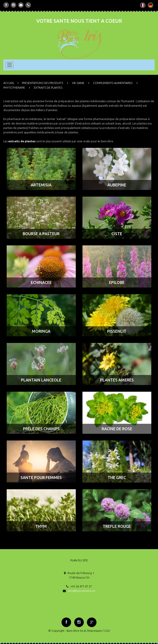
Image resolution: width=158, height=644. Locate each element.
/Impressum (94, 631)
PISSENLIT (117, 331)
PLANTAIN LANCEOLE (41, 380)
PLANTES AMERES (117, 380)
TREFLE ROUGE (117, 526)
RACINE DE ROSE (117, 429)
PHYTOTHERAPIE (14, 88)
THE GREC (117, 477)
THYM (41, 526)
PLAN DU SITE (79, 560)
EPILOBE (117, 282)
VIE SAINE (78, 83)
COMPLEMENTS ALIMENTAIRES (113, 83)
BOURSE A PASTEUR (41, 234)
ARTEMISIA (41, 185)
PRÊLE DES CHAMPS (41, 429)
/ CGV (106, 631)
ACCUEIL (9, 83)
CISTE (117, 234)
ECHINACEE (41, 282)
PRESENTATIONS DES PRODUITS (42, 83)
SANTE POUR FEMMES (41, 477)
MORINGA (41, 331)
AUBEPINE (117, 185)
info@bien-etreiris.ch (81, 591)
